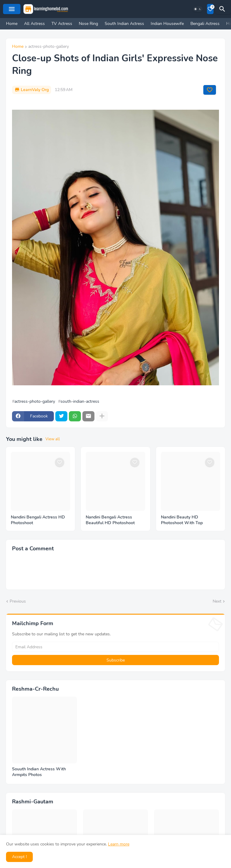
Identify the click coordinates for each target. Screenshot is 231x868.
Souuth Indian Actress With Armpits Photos (39, 772)
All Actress (34, 24)
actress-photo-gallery (49, 47)
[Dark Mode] (198, 9)
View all (53, 439)
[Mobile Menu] (12, 9)
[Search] (223, 9)
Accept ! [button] (19, 857)
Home (12, 24)
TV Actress (62, 24)
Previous (18, 601)
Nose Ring (88, 24)
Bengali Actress (205, 24)
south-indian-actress (80, 402)
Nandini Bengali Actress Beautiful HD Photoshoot (110, 520)
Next (217, 601)
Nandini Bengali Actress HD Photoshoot (38, 520)
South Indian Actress (124, 24)
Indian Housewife (167, 24)
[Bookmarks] (210, 9)
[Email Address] (115, 647)
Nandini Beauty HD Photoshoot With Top (182, 520)
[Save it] (210, 90)
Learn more (119, 844)
